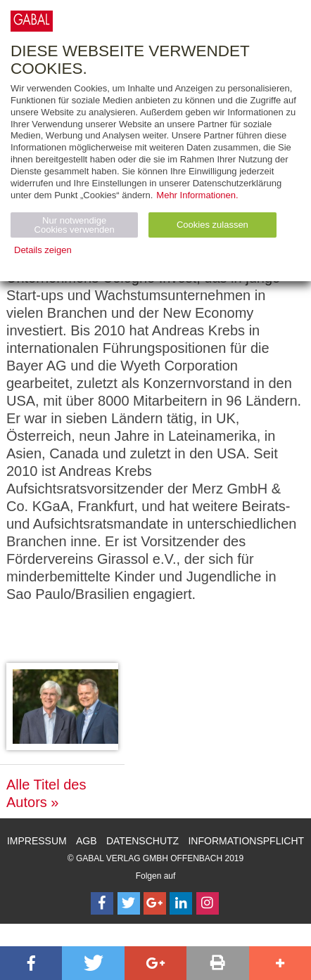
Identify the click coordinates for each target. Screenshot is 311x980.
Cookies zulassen (212, 225)
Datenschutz (142, 841)
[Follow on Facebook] (102, 903)
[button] (31, 963)
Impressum (37, 841)
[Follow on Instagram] (208, 903)
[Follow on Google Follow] (155, 903)
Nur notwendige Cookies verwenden (75, 225)
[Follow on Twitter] (129, 903)
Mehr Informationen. (197, 195)
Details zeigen (43, 250)
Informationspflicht (246, 841)
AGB (87, 841)
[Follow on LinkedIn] (181, 903)
